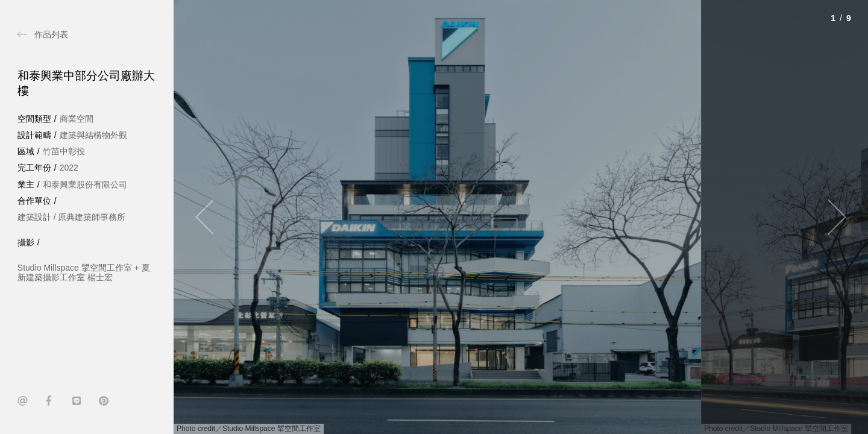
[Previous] (210, 217)
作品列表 (51, 34)
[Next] (832, 217)
